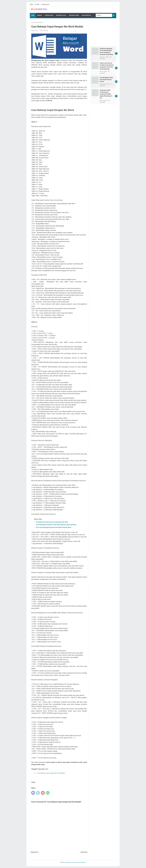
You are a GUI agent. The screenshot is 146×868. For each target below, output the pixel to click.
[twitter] (38, 793)
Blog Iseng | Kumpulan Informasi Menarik (75, 862)
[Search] (104, 15)
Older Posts (84, 852)
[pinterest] (43, 793)
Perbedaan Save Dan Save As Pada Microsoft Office (52, 522)
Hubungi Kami (45, 4)
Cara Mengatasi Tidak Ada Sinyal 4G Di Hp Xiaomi (106, 80)
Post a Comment (44, 31)
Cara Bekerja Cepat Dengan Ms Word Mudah (51, 773)
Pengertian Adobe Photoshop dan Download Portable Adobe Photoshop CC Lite (106, 94)
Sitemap (37, 4)
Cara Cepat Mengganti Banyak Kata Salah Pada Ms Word (54, 527)
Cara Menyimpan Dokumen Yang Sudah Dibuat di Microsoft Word (56, 525)
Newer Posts (34, 852)
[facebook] (33, 793)
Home (31, 4)
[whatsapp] (48, 793)
